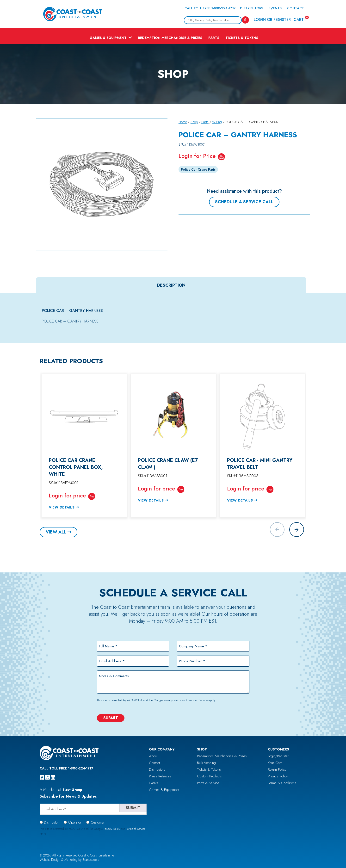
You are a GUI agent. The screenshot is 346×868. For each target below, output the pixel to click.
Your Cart (275, 763)
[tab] (171, 285)
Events (275, 8)
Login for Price (197, 156)
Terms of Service (198, 700)
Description (171, 285)
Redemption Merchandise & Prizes (170, 38)
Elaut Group (72, 790)
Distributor (51, 822)
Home (183, 122)
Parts (214, 38)
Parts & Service (208, 783)
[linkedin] (53, 777)
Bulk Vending (206, 763)
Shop (194, 122)
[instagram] (47, 777)
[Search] (245, 20)
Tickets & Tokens (242, 38)
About (153, 756)
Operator (75, 822)
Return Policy (277, 769)
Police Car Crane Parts (198, 169)
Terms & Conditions (282, 783)
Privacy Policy (172, 700)
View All (56, 532)
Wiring (217, 122)
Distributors (252, 8)
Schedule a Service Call (244, 202)
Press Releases (160, 776)
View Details (62, 507)
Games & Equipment (108, 38)
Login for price (67, 496)
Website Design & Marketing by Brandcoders (69, 860)
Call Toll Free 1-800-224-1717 (210, 8)
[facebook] (42, 777)
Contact (296, 8)
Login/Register (278, 756)
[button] (297, 530)
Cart (300, 19)
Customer (98, 822)
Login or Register (272, 20)
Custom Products (209, 776)
